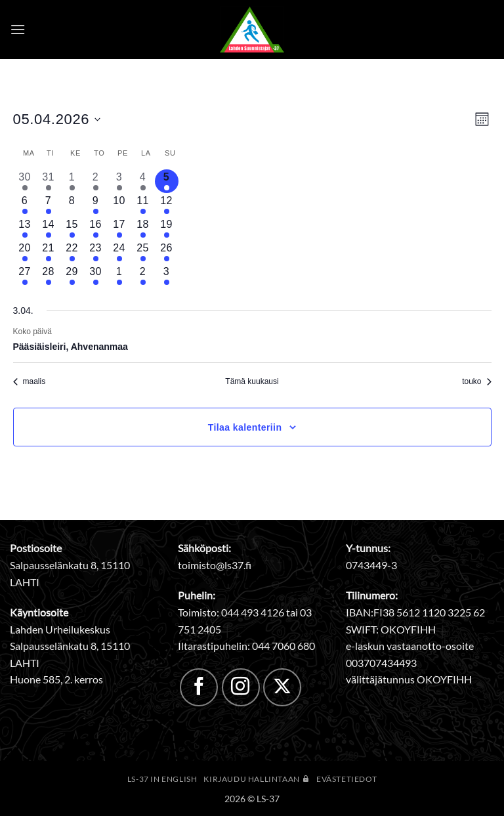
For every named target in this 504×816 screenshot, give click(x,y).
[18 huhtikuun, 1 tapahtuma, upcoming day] (143, 228)
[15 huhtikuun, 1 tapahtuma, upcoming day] (72, 228)
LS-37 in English (162, 779)
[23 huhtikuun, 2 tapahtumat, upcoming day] (96, 252)
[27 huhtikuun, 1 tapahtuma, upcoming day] (25, 276)
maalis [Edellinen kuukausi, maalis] (30, 381)
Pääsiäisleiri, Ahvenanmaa (71, 347)
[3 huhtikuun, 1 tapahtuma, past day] (119, 181)
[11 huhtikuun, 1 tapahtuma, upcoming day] (143, 205)
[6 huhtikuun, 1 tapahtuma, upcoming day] (25, 205)
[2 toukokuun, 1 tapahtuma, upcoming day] (143, 276)
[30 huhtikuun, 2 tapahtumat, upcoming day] (96, 276)
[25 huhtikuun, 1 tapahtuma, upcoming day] (143, 252)
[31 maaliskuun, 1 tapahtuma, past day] (49, 181)
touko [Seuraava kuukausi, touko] (476, 381)
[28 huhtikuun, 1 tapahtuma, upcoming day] (49, 276)
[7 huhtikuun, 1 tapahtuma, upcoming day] (49, 205)
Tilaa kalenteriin (245, 427)
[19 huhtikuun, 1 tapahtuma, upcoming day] (167, 228)
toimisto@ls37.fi (215, 565)
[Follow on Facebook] (199, 687)
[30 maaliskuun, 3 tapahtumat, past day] (25, 181)
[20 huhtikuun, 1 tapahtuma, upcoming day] (25, 252)
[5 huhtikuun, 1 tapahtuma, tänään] (167, 181)
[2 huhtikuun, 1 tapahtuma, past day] (96, 181)
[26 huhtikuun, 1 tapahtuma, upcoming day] (167, 252)
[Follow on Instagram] (241, 687)
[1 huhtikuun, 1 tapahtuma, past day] (72, 181)
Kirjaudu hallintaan (257, 779)
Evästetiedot (346, 779)
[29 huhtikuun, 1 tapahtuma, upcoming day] (72, 276)
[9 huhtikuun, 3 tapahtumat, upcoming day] (96, 205)
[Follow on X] (282, 687)
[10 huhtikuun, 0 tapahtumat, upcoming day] (119, 205)
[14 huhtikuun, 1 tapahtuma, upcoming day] (49, 228)
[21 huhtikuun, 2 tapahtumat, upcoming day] (49, 252)
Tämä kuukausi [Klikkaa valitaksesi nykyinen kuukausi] (252, 381)
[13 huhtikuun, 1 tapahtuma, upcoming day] (25, 228)
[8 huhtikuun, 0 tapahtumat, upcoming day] (72, 205)
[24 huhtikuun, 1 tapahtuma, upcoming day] (119, 252)
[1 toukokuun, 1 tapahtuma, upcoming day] (119, 276)
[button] (18, 29)
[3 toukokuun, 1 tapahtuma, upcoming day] (167, 276)
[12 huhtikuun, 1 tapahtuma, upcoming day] (167, 205)
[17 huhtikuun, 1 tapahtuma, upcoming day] (119, 228)
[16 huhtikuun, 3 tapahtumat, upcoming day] (96, 228)
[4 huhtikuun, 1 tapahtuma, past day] (143, 181)
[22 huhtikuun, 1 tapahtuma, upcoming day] (72, 252)
